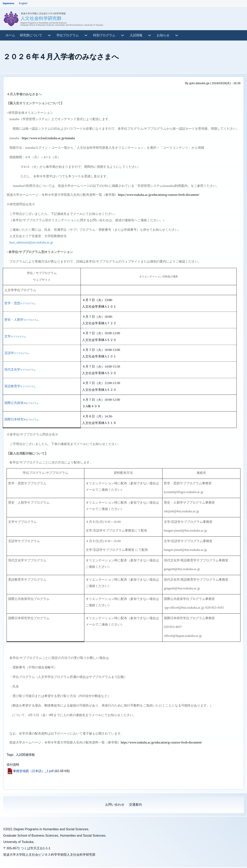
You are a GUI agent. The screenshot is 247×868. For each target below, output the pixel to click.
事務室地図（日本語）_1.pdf (33, 771)
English (23, 3)
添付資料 (13, 765)
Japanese (8, 3)
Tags (10, 755)
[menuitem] (10, 35)
